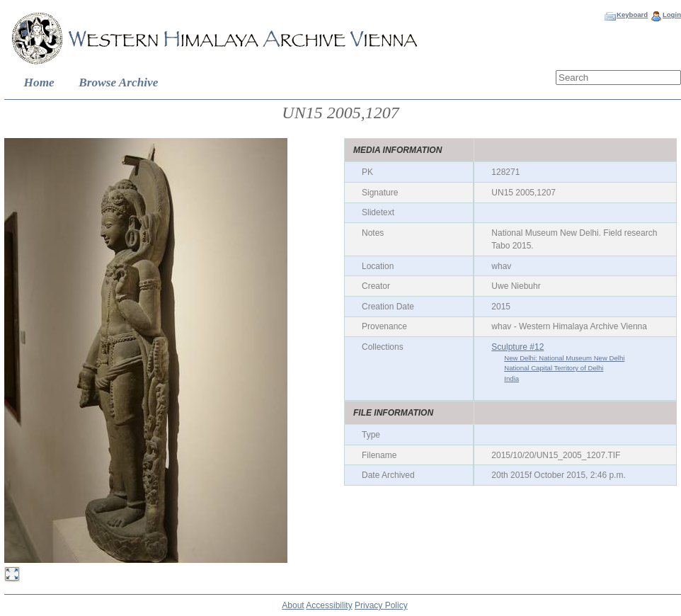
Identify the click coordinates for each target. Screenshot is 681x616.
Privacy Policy (381, 605)
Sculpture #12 (517, 347)
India (511, 378)
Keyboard (632, 15)
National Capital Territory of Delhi (554, 368)
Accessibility (329, 605)
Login (672, 15)
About (293, 605)
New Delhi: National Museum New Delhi (564, 358)
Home (39, 82)
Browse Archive (118, 82)
